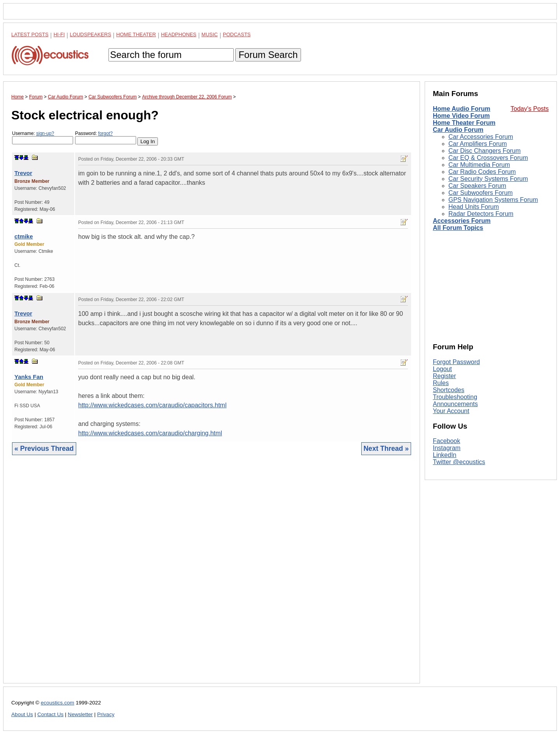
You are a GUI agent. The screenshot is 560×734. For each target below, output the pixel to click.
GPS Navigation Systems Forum (493, 200)
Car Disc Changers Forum (485, 151)
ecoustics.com (58, 703)
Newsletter (80, 714)
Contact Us (50, 714)
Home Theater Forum (464, 123)
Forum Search (268, 55)
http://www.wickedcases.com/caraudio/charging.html (150, 433)
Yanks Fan (29, 377)
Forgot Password (456, 362)
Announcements (455, 404)
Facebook (446, 441)
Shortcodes (449, 390)
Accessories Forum (462, 221)
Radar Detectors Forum (481, 214)
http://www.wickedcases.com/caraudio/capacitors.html (152, 405)
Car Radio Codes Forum (482, 172)
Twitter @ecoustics (459, 462)
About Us (22, 714)
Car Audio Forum (458, 130)
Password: (106, 138)
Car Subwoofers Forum (480, 193)
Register (444, 376)
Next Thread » (386, 448)
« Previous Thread (44, 448)
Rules (441, 383)
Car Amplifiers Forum (478, 144)
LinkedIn (445, 455)
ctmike (24, 236)
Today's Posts (530, 109)
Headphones (179, 34)
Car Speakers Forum (477, 186)
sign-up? (45, 133)
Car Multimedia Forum (479, 165)
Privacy (106, 714)
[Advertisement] (212, 575)
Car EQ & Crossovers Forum (488, 158)
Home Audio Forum (462, 109)
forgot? (105, 133)
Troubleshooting (455, 397)
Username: (43, 138)
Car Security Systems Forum (488, 179)
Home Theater (136, 34)
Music (210, 34)
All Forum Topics (458, 228)
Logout (442, 369)
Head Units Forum (474, 207)
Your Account (451, 411)
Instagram (447, 448)
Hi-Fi (59, 34)
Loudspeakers (91, 34)
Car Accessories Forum (481, 137)
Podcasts (237, 34)
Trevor (23, 173)
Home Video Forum (461, 116)
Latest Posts (30, 34)
